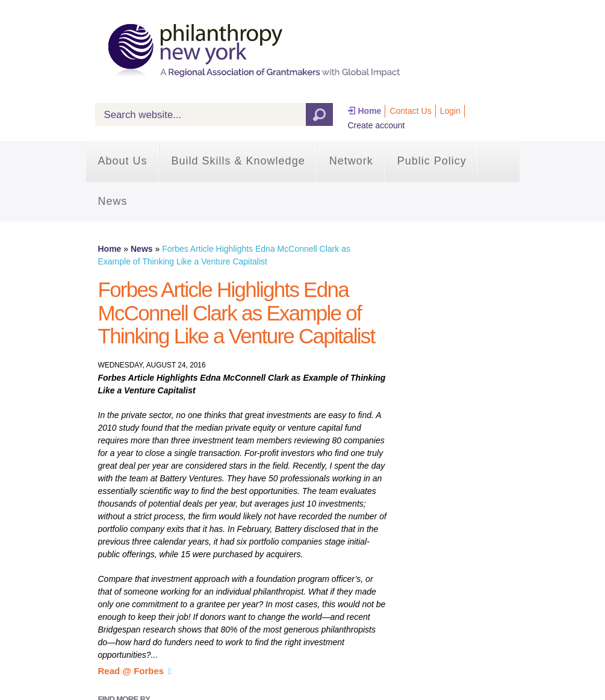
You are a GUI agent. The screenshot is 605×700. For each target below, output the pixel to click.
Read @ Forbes (131, 671)
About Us (123, 161)
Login (450, 111)
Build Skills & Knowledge (238, 161)
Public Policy (432, 161)
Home (370, 111)
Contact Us (410, 111)
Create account (377, 125)
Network (351, 161)
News (113, 201)
